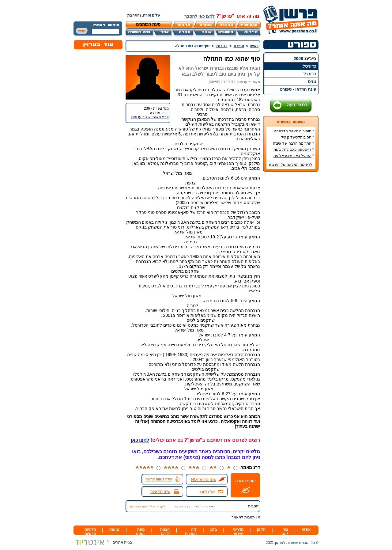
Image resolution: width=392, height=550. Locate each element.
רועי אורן (244, 82)
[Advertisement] (291, 268)
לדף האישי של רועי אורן (150, 117)
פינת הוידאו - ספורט (298, 89)
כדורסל (309, 66)
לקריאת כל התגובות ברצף (147, 506)
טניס (312, 82)
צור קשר (284, 532)
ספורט (239, 46)
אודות (306, 529)
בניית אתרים (103, 542)
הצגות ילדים (165, 532)
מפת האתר (140, 532)
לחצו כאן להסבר (200, 16)
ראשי (254, 46)
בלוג (213, 529)
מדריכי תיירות (238, 532)
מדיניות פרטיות (90, 532)
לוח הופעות (191, 532)
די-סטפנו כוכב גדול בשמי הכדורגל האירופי (293, 152)
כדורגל (310, 74)
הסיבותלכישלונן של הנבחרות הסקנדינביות (296, 139)
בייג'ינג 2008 (305, 59)
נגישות (114, 529)
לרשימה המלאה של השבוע (291, 165)
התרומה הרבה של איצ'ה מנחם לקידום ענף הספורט (293, 146)
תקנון (261, 529)
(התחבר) (134, 15)
